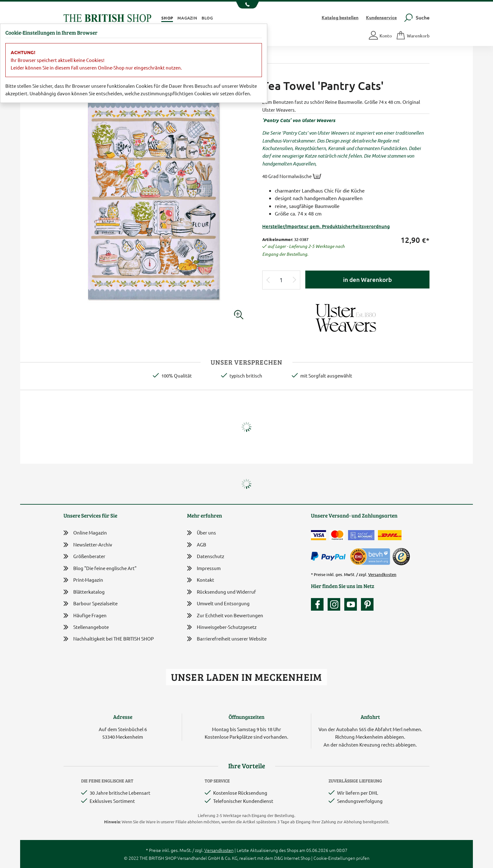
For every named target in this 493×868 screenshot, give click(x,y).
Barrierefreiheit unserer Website (227, 639)
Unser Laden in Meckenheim (246, 677)
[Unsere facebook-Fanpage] (319, 604)
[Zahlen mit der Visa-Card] (319, 535)
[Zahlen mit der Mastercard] (337, 535)
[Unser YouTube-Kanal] (352, 604)
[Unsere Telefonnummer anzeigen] (247, 5)
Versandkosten (382, 574)
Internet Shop (297, 858)
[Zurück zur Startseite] (107, 17)
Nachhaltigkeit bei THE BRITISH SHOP (109, 639)
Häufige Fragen (85, 616)
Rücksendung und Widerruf (222, 592)
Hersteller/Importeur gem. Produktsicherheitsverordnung (326, 226)
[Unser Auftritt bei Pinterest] (367, 604)
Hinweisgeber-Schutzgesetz (222, 627)
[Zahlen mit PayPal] (330, 557)
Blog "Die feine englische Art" (100, 568)
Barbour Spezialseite (91, 604)
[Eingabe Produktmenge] (281, 280)
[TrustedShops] (401, 557)
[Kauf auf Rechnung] (361, 535)
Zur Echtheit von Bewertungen (225, 616)
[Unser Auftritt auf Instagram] (335, 604)
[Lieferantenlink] (346, 317)
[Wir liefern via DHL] (390, 535)
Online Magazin (85, 533)
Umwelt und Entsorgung (218, 604)
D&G (279, 858)
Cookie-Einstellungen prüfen (341, 858)
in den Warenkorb (367, 280)
